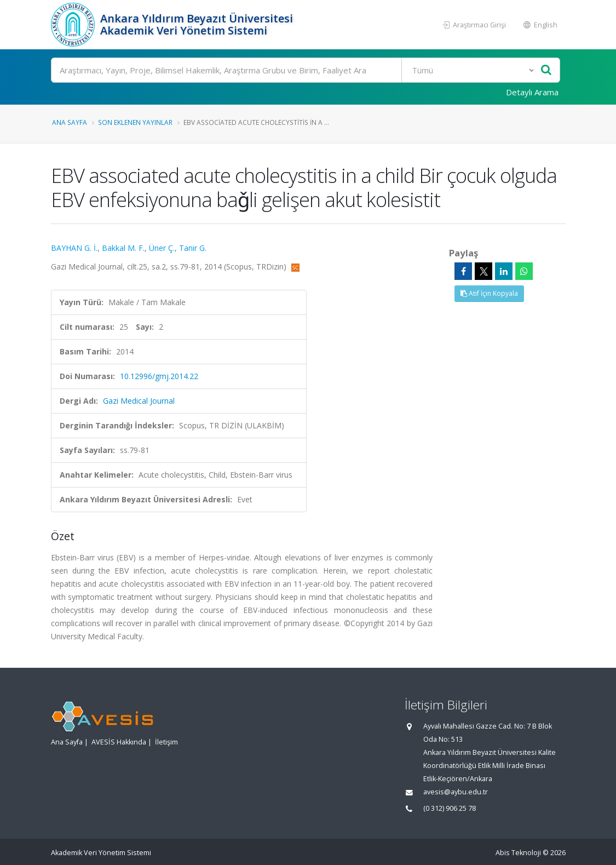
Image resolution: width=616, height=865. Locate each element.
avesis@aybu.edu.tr (456, 792)
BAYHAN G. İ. (74, 248)
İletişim (166, 742)
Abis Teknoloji (518, 853)
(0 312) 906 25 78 (450, 808)
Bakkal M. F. (123, 248)
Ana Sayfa (70, 122)
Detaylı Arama (532, 92)
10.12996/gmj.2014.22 (159, 376)
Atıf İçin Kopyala (489, 293)
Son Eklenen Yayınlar (135, 122)
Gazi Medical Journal (139, 401)
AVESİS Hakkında (119, 742)
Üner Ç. (162, 248)
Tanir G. (193, 248)
